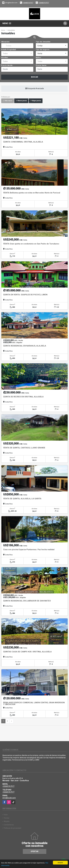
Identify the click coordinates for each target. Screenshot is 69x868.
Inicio (3, 30)
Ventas (7, 818)
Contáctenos (9, 825)
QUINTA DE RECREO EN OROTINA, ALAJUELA (23, 397)
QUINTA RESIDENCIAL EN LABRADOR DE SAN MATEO (27, 601)
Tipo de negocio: (43, 50)
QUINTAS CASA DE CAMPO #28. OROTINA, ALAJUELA (27, 652)
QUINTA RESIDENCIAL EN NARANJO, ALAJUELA (25, 346)
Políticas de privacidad (12, 828)
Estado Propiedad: (9, 50)
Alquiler (7, 821)
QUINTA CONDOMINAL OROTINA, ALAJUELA (23, 142)
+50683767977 (28, 3)
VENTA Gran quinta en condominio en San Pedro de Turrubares (31, 244)
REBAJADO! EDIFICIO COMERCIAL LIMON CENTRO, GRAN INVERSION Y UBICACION (34, 703)
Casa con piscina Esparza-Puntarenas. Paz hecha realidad (29, 550)
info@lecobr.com (9, 798)
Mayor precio (36, 101)
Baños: (39, 58)
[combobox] (52, 46)
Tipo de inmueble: (43, 42)
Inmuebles (11, 30)
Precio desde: (7, 65)
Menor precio (21, 101)
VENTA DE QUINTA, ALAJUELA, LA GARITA (22, 499)
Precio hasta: (41, 65)
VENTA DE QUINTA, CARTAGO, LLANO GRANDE (24, 448)
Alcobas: (5, 58)
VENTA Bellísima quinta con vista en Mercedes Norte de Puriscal (32, 193)
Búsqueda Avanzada (34, 88)
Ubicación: (6, 42)
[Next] (11, 721)
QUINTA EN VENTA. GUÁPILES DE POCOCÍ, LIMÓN (25, 295)
